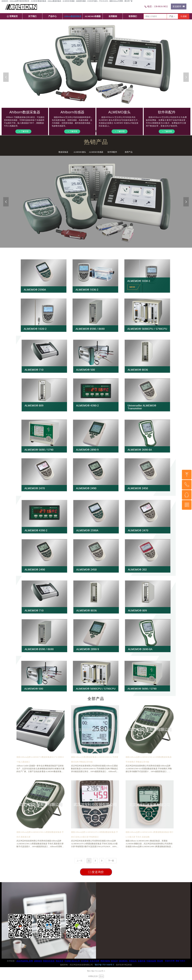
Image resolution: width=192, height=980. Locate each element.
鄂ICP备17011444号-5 (104, 965)
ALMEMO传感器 (96, 152)
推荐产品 (129, 152)
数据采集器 (63, 152)
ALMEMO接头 (80, 152)
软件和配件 (112, 152)
